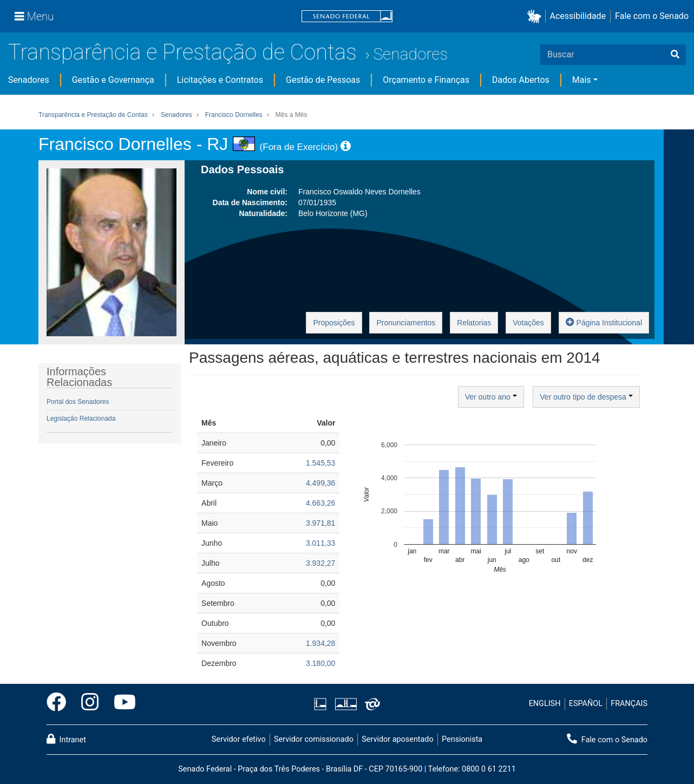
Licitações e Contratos (220, 80)
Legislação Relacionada (81, 419)
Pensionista (462, 739)
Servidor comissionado (314, 739)
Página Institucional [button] (604, 322)
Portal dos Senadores (78, 402)
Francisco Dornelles (234, 115)
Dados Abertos (521, 80)
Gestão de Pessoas (323, 80)
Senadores (410, 54)
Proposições (334, 323)
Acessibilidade (578, 16)
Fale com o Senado (652, 16)
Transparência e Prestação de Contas (182, 52)
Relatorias (474, 323)
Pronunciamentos (406, 323)
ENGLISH (545, 704)
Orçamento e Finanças (426, 80)
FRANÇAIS (629, 704)
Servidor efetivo (239, 739)
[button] (536, 17)
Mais (582, 80)
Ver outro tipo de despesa (586, 397)
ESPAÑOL (586, 704)
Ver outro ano (491, 397)
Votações (528, 323)
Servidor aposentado (397, 739)
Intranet (66, 739)
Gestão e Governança (113, 80)
